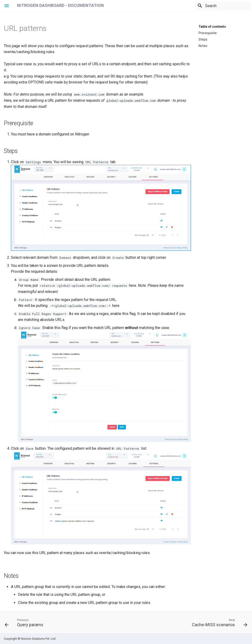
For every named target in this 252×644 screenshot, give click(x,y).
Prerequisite (208, 33)
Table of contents (212, 26)
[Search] (223, 6)
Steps (203, 39)
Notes (203, 46)
